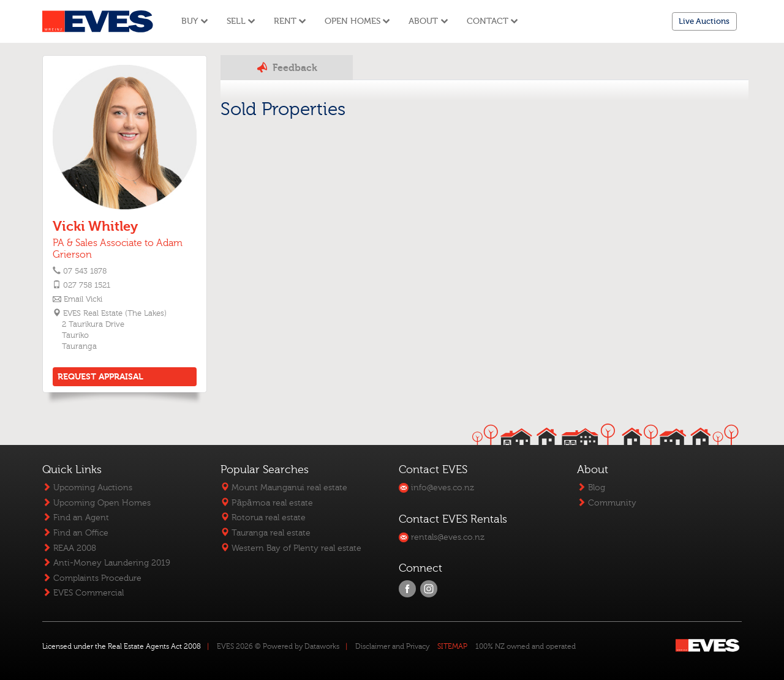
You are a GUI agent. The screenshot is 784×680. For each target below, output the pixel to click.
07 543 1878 (85, 271)
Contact (492, 21)
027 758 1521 (87, 285)
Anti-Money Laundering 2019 (106, 563)
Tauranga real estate (266, 533)
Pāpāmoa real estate (266, 503)
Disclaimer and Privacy (392, 646)
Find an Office (75, 533)
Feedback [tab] (287, 67)
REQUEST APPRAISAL (100, 377)
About (428, 21)
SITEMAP (452, 646)
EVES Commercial (83, 593)
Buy (194, 21)
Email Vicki (83, 299)
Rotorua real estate (263, 517)
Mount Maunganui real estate (284, 488)
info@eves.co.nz (436, 488)
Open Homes (357, 21)
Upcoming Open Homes (96, 503)
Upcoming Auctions (87, 488)
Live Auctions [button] (704, 21)
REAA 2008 (69, 548)
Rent (290, 21)
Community (607, 503)
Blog (591, 488)
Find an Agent (76, 517)
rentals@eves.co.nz (442, 537)
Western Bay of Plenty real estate (291, 548)
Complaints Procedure (92, 578)
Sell (241, 21)
